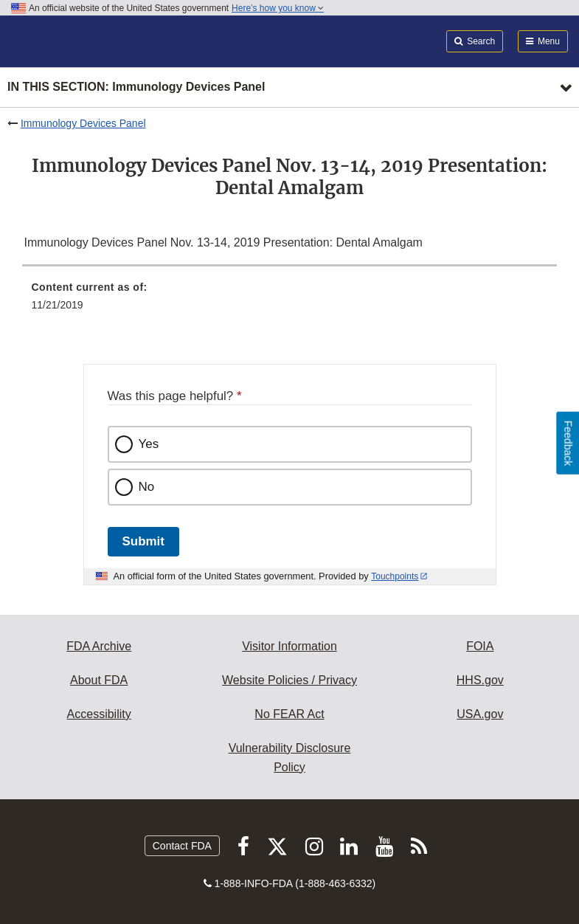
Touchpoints (395, 576)
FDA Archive (99, 646)
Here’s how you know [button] (278, 8)
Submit (143, 541)
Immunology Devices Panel (83, 123)
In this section (136, 87)
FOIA (480, 646)
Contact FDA (182, 846)
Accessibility (99, 714)
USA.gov (480, 714)
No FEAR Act (289, 714)
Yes (149, 444)
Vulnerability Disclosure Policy (290, 758)
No (147, 487)
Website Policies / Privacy (289, 680)
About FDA (99, 680)
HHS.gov (480, 680)
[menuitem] (290, 301)
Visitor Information (289, 646)
